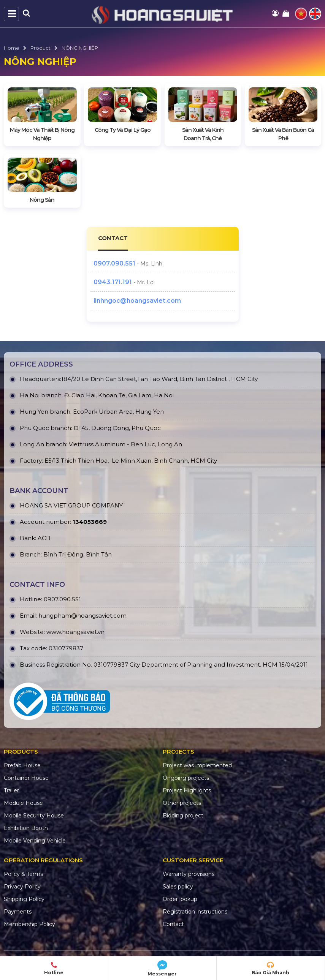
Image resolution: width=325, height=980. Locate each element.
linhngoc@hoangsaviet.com (137, 301)
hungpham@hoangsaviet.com (82, 616)
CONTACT (113, 238)
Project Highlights (187, 790)
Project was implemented (197, 765)
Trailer (11, 790)
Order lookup (180, 899)
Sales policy (178, 887)
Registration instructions (195, 912)
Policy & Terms (23, 874)
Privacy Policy (22, 887)
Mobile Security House (34, 816)
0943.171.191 (113, 282)
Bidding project (183, 816)
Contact (173, 924)
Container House (26, 778)
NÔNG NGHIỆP (80, 48)
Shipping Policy (24, 899)
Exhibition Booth (26, 828)
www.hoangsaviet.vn (75, 632)
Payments (18, 912)
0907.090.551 (114, 263)
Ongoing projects (186, 778)
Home (12, 48)
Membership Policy (29, 924)
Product (40, 48)
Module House (23, 803)
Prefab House (22, 765)
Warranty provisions (189, 874)
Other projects (182, 803)
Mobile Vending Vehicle (35, 841)
